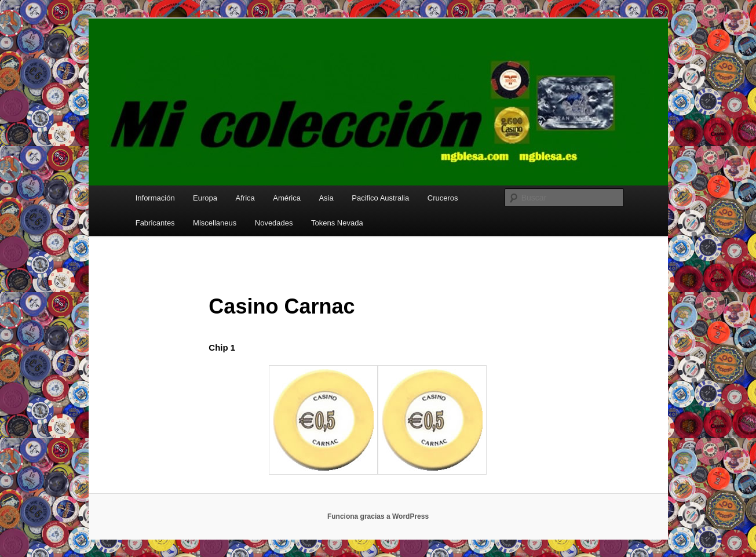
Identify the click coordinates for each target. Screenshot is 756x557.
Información (155, 198)
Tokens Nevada (337, 223)
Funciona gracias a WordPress (378, 516)
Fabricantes (155, 223)
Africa (245, 198)
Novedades (274, 223)
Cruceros (443, 198)
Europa (205, 198)
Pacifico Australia (380, 198)
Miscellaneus (215, 223)
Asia (326, 198)
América (287, 198)
